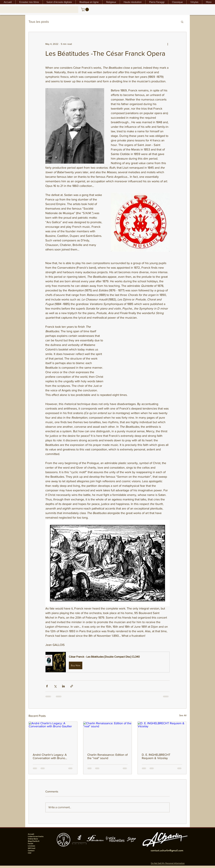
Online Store (33, 839)
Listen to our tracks (36, 836)
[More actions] (168, 44)
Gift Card (31, 848)
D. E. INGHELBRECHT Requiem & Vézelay (156, 756)
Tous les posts (39, 22)
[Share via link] (72, 686)
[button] (182, 22)
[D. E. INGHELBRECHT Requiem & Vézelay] (162, 735)
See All (183, 715)
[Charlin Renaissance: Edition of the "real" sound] (108, 735)
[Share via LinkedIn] (63, 686)
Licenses (31, 846)
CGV (30, 853)
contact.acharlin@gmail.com (167, 850)
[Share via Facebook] (47, 686)
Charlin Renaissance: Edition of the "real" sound (107, 756)
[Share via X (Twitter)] (55, 686)
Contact (31, 851)
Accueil (31, 834)
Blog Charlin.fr (34, 841)
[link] (85, 10)
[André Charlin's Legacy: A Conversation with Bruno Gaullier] (53, 735)
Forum (30, 844)
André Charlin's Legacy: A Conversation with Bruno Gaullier (50, 756)
